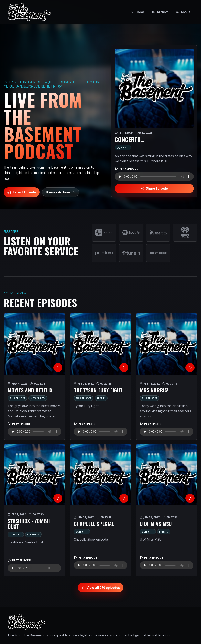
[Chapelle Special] (101, 475)
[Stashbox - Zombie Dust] (34, 475)
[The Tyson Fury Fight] (101, 344)
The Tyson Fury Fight (98, 390)
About (183, 12)
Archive (160, 12)
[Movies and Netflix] (34, 344)
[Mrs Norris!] (167, 344)
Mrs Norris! (154, 390)
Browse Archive (60, 192)
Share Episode (154, 188)
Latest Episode (22, 192)
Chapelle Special (94, 524)
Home (138, 12)
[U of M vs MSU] (167, 475)
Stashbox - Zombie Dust (29, 524)
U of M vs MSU (156, 524)
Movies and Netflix (30, 390)
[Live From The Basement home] (30, 12)
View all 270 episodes (100, 588)
